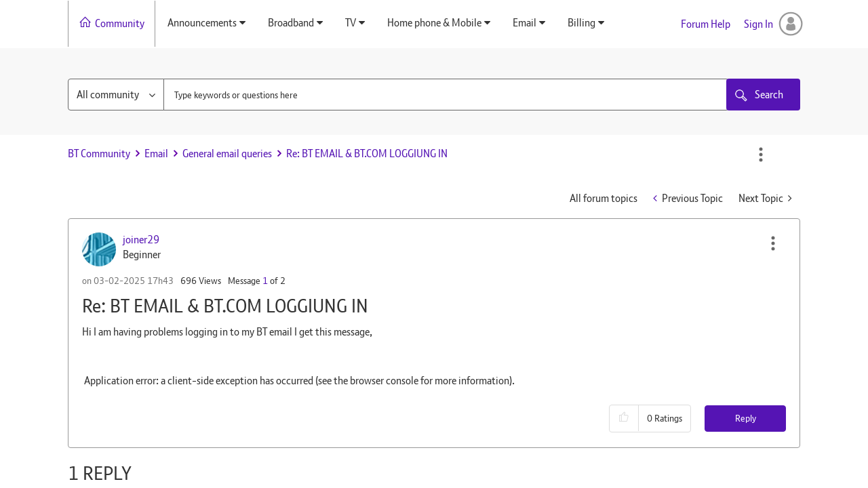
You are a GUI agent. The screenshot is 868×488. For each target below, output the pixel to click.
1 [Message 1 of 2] (265, 281)
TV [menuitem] (351, 23)
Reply (746, 418)
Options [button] (761, 155)
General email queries (227, 154)
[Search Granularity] (116, 95)
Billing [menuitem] (581, 23)
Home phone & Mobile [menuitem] (434, 23)
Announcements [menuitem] (202, 23)
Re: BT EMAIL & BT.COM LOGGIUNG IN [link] (367, 154)
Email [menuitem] (525, 23)
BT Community (99, 154)
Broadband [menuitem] (291, 23)
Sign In (758, 24)
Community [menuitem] (120, 23)
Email (156, 154)
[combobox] (446, 95)
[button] (773, 243)
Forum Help (706, 24)
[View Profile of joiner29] (141, 240)
